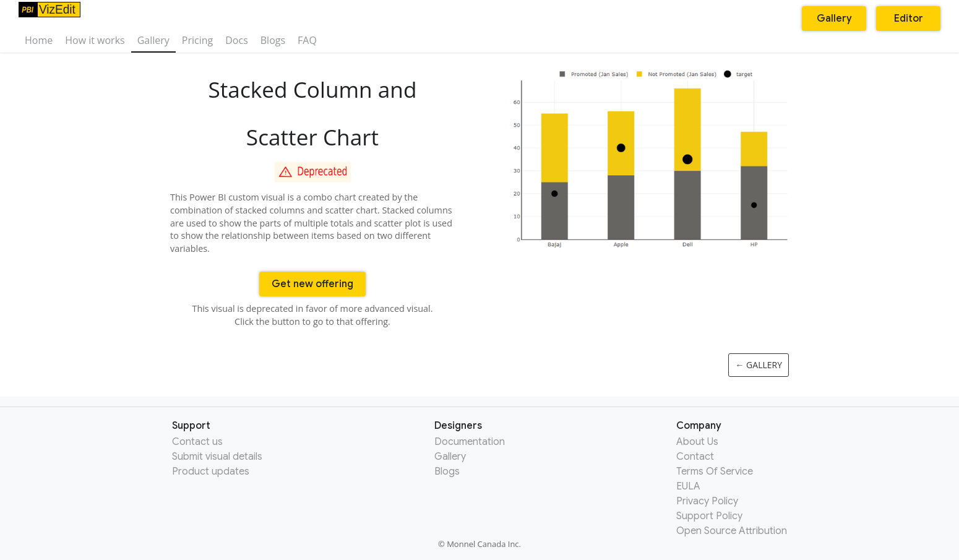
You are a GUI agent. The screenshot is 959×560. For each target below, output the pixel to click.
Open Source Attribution (732, 531)
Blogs (273, 40)
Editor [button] (909, 19)
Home (39, 40)
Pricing (197, 40)
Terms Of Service (715, 472)
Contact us (197, 442)
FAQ (307, 40)
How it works (95, 40)
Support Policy (709, 516)
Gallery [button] (834, 19)
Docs (237, 40)
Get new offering (312, 284)
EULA (688, 486)
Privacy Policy (707, 501)
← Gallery (759, 365)
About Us (697, 442)
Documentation (470, 442)
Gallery (153, 40)
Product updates (211, 472)
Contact (695, 457)
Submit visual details (217, 457)
